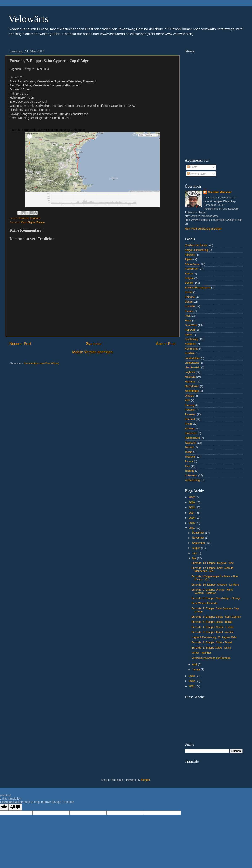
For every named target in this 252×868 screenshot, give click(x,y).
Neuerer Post (20, 344)
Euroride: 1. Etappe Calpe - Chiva (211, 648)
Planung (190, 405)
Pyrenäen (190, 414)
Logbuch (35, 218)
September (199, 543)
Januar (197, 670)
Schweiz (190, 429)
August (197, 548)
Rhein (188, 424)
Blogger (145, 780)
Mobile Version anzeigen (92, 352)
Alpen (188, 259)
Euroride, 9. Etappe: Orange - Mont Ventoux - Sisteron (212, 591)
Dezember (199, 533)
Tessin (189, 452)
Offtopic (189, 396)
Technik (189, 447)
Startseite (94, 344)
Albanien (190, 255)
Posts (192, 167)
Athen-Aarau (192, 264)
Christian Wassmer (220, 192)
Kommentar (192, 349)
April (195, 664)
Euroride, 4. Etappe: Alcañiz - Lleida (212, 627)
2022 (192, 497)
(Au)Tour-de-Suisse (196, 245)
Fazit (188, 316)
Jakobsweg (191, 339)
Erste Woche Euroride (204, 603)
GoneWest (191, 325)
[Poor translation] (15, 807)
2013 (192, 676)
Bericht (189, 283)
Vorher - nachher (201, 653)
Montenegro (192, 391)
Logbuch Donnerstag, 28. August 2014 (214, 637)
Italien (188, 335)
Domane (190, 297)
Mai (195, 558)
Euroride (24, 218)
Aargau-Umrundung (196, 250)
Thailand (190, 457)
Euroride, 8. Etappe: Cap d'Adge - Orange (216, 598)
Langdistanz (192, 363)
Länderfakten (193, 358)
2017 (192, 513)
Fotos (188, 321)
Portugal (190, 410)
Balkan (189, 274)
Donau (189, 302)
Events (189, 311)
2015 (192, 523)
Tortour (189, 461)
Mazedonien (192, 386)
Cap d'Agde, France (33, 222)
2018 (192, 508)
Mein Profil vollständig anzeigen (203, 229)
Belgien (189, 278)
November (199, 538)
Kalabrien (190, 344)
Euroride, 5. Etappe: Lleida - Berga (212, 622)
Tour (187, 466)
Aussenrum (192, 269)
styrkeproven (192, 438)
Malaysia (190, 377)
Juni (195, 553)
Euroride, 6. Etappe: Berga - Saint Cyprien (216, 617)
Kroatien (190, 353)
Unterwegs (191, 475)
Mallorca (190, 382)
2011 (192, 686)
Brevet (189, 292)
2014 (192, 528)
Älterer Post (166, 344)
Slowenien (191, 433)
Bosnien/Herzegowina (198, 288)
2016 (192, 518)
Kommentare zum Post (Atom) (41, 363)
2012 (192, 681)
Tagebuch (191, 443)
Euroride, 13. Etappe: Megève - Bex (212, 563)
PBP (187, 400)
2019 (192, 503)
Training (190, 471)
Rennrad (190, 419)
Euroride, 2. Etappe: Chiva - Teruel (212, 642)
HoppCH (190, 330)
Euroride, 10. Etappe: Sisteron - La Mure (215, 585)
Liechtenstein (193, 367)
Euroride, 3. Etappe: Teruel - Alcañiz (212, 632)
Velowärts (29, 19)
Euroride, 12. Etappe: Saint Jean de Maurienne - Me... (212, 570)
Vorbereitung (192, 480)
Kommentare (196, 174)
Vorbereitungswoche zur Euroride (211, 658)
